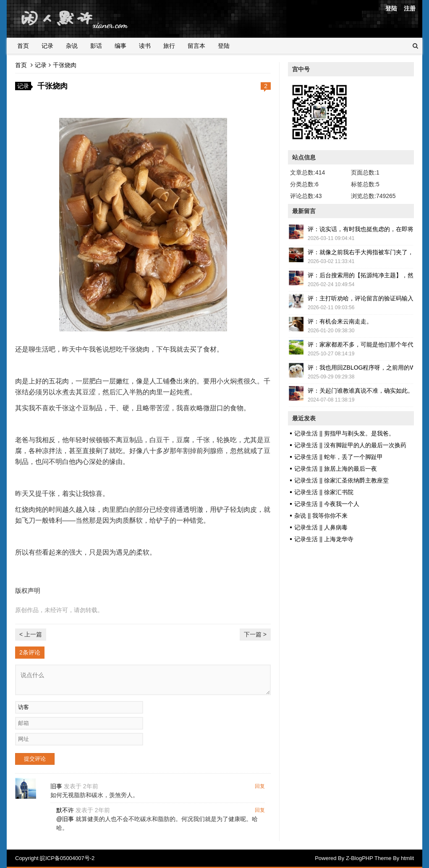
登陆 (391, 8)
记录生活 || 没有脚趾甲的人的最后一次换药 (350, 445)
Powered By (330, 858)
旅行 (169, 46)
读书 (145, 46)
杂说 (72, 46)
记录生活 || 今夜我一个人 (327, 504)
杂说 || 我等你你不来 (321, 516)
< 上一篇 (31, 634)
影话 (96, 46)
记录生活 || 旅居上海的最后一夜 (336, 469)
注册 (410, 8)
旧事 (56, 786)
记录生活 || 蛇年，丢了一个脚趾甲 (339, 457)
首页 (23, 46)
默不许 (65, 810)
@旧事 (65, 819)
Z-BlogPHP (360, 858)
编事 (120, 46)
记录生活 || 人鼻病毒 (321, 527)
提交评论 (35, 759)
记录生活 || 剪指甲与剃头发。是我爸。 (344, 433)
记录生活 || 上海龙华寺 (324, 539)
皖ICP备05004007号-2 (67, 858)
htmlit (407, 858)
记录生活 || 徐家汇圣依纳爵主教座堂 (341, 480)
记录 (47, 46)
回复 (260, 786)
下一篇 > (255, 634)
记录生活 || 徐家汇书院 (324, 492)
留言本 (196, 46)
